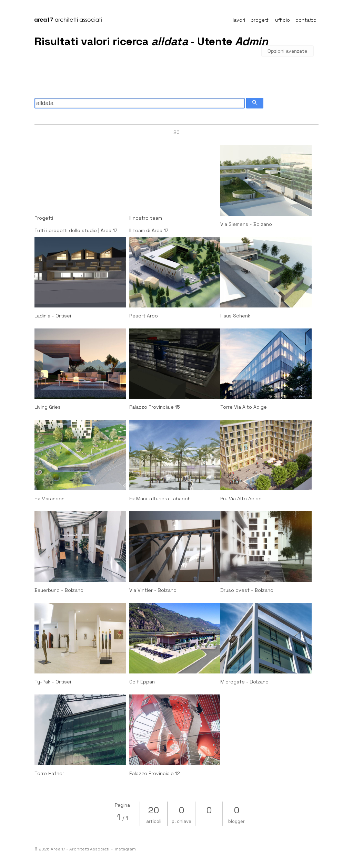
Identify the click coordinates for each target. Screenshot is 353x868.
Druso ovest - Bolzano (247, 590)
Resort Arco (144, 316)
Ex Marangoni (50, 499)
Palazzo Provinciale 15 (155, 407)
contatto (306, 20)
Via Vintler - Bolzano (153, 590)
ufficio (283, 20)
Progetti (44, 218)
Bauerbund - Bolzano (59, 590)
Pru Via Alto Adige (241, 499)
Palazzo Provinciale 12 (155, 773)
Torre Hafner (49, 773)
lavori (239, 20)
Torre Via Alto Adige (244, 407)
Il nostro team (146, 218)
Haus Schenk (235, 316)
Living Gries (48, 407)
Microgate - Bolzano (244, 682)
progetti (260, 20)
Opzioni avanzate (288, 51)
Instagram (125, 849)
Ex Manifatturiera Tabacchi (160, 499)
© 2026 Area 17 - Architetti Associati (74, 849)
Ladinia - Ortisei (53, 316)
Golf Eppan (142, 682)
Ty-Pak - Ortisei (53, 682)
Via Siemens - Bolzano (246, 224)
